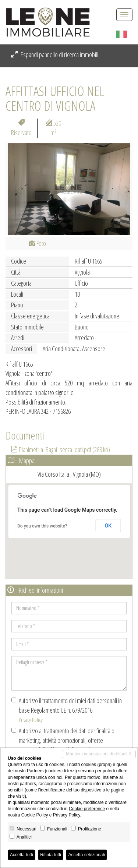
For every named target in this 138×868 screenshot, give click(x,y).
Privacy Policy (31, 720)
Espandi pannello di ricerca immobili (55, 54)
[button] (15, 189)
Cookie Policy (35, 815)
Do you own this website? (42, 526)
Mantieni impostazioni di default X (99, 754)
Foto (37, 243)
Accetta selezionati (86, 855)
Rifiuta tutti (51, 855)
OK (108, 526)
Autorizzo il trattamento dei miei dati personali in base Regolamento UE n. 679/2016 (67, 710)
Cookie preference (87, 809)
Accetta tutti (22, 855)
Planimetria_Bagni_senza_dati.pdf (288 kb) (61, 449)
